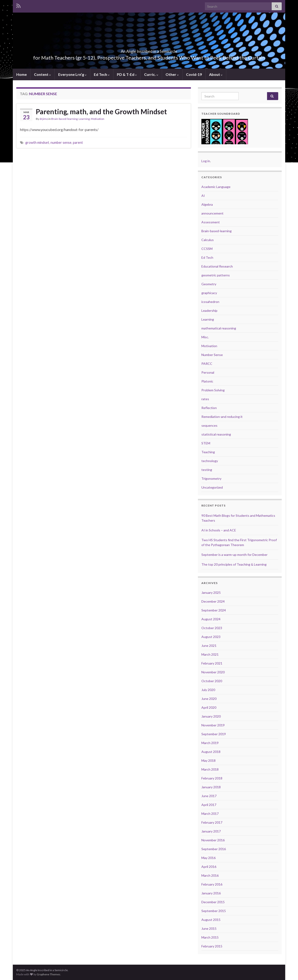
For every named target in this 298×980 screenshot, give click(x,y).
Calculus (208, 240)
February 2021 (212, 663)
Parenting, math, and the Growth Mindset (101, 111)
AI (203, 196)
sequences (209, 425)
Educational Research (217, 266)
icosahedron (210, 302)
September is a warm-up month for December (234, 555)
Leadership (209, 310)
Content (42, 74)
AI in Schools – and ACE (219, 530)
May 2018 (208, 760)
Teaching (208, 452)
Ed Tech (102, 74)
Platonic (207, 381)
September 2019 (214, 734)
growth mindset (37, 143)
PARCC (207, 364)
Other (172, 74)
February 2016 (212, 884)
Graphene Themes (49, 974)
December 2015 (213, 902)
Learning (84, 119)
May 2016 (208, 858)
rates (205, 399)
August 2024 (211, 619)
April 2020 (209, 707)
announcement (212, 213)
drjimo (44, 119)
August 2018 (211, 752)
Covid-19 (194, 74)
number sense (61, 143)
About (216, 74)
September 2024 (214, 610)
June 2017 (209, 796)
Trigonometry (211, 478)
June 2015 (209, 928)
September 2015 (214, 911)
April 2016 (209, 867)
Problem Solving (213, 390)
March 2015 (210, 937)
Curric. (151, 74)
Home (22, 74)
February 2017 (212, 822)
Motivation (98, 119)
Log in (206, 161)
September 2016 (214, 849)
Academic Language (216, 187)
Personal (208, 372)
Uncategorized (212, 487)
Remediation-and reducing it (222, 417)
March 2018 (210, 769)
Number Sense (212, 355)
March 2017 (210, 814)
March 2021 (210, 654)
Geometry (209, 284)
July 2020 (208, 690)
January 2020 (211, 716)
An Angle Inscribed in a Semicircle (149, 50)
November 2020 (213, 672)
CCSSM (207, 249)
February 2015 (212, 946)
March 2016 (210, 875)
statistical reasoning (216, 434)
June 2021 (209, 646)
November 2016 (213, 840)
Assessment (211, 222)
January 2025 (211, 592)
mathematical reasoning (219, 328)
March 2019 (210, 743)
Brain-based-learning (64, 119)
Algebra (207, 204)
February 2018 (212, 778)
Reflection (209, 408)
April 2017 (209, 805)
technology (210, 461)
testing (207, 470)
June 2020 (209, 699)
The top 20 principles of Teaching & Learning (234, 564)
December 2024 (213, 601)
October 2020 (212, 681)
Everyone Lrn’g (72, 74)
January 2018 (211, 787)
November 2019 (213, 725)
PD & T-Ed (127, 74)
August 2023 (211, 637)
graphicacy (209, 293)
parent (78, 143)
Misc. (205, 337)
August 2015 (211, 920)
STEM (206, 443)
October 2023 (212, 628)
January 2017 (211, 831)
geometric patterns (216, 275)
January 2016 (211, 893)
